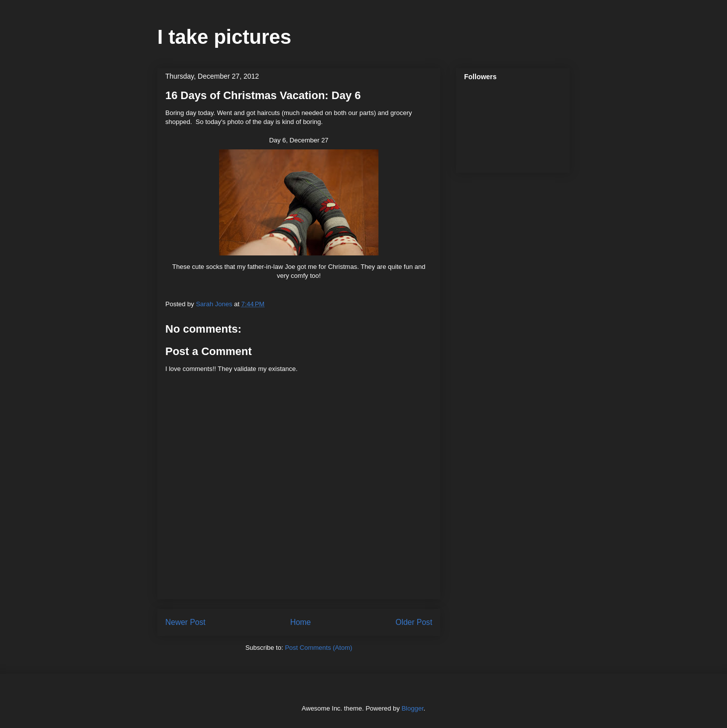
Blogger (412, 708)
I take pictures (224, 37)
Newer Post (185, 622)
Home (301, 622)
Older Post (414, 622)
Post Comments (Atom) (318, 648)
